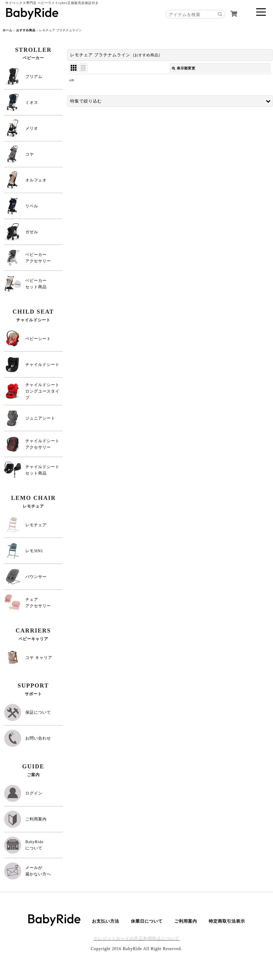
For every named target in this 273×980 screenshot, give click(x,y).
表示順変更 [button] (184, 68)
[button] (170, 101)
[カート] (234, 14)
